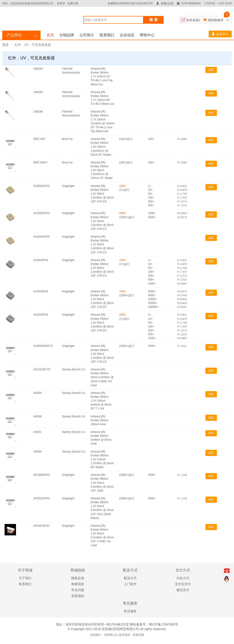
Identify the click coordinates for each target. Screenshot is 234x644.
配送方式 (130, 578)
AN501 (38, 432)
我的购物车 (216, 20)
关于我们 (25, 578)
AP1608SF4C (42, 475)
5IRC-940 (39, 139)
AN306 (38, 416)
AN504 (38, 452)
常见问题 (78, 590)
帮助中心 (147, 35)
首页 (50, 35)
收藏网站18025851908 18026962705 (130, 3)
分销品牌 (67, 35)
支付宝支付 (183, 584)
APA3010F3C (42, 526)
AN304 (38, 393)
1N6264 (38, 69)
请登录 (61, 3)
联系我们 (107, 35)
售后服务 (130, 611)
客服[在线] (165, 3)
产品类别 (14, 35)
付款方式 (183, 578)
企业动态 (127, 35)
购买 (211, 70)
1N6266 (38, 112)
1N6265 (38, 92)
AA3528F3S (41, 260)
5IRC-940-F (41, 162)
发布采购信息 (196, 20)
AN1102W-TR (42, 369)
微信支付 (183, 590)
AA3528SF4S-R (43, 346)
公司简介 (87, 35)
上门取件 (130, 584)
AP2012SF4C (42, 498)
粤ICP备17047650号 (164, 624)
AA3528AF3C (42, 186)
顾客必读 (78, 578)
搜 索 (153, 20)
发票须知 (78, 596)
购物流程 (78, 584)
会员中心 (220, 34)
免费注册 (73, 3)
